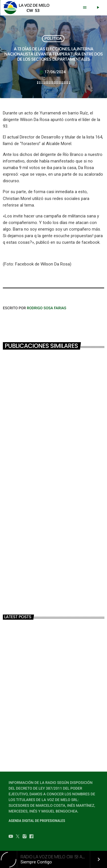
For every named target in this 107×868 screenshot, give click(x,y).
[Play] (98, 8)
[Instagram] (25, 837)
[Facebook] (31, 837)
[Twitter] (18, 837)
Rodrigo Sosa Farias (47, 308)
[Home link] (28, 8)
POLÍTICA (53, 39)
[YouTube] (11, 837)
